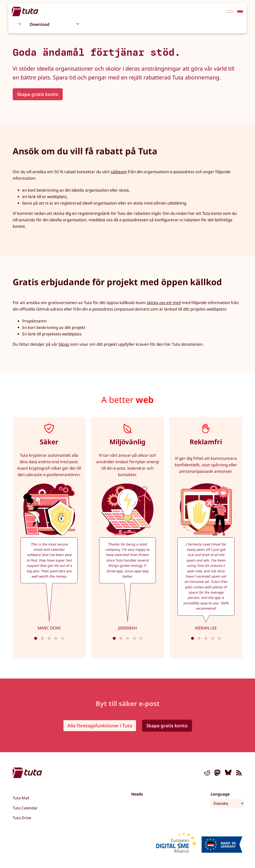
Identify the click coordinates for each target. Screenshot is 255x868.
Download (40, 24)
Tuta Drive (22, 818)
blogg (64, 344)
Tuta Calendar (25, 808)
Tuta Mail (21, 798)
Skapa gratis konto (38, 94)
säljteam (119, 172)
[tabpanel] (49, 538)
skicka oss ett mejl (164, 303)
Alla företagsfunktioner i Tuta (100, 726)
